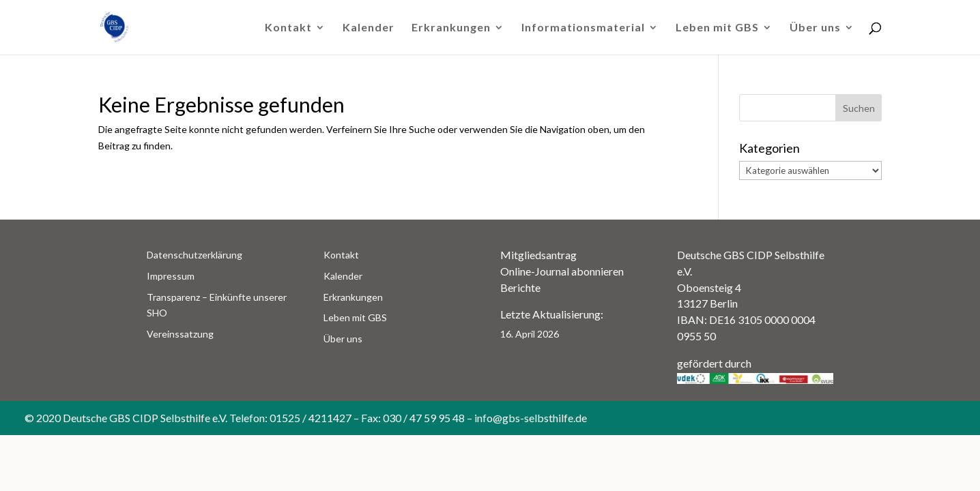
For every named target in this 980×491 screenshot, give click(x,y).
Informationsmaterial (583, 28)
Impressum (171, 276)
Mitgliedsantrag (538, 255)
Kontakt (288, 28)
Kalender (369, 28)
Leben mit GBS (717, 28)
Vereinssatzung (180, 334)
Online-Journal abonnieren (562, 271)
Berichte (520, 287)
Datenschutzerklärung (194, 255)
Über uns (815, 28)
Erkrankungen (451, 28)
